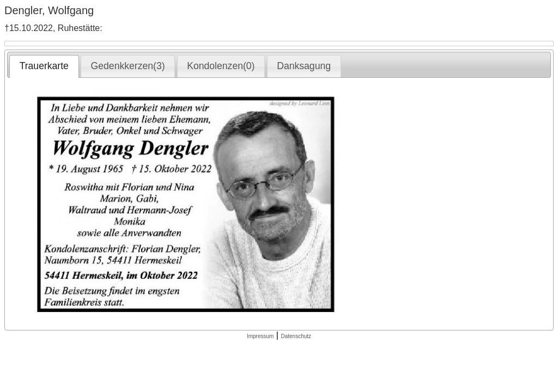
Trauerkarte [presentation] (44, 66)
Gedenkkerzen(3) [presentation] (128, 66)
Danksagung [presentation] (304, 66)
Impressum (260, 336)
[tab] (44, 66)
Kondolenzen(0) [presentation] (221, 66)
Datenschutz (296, 336)
